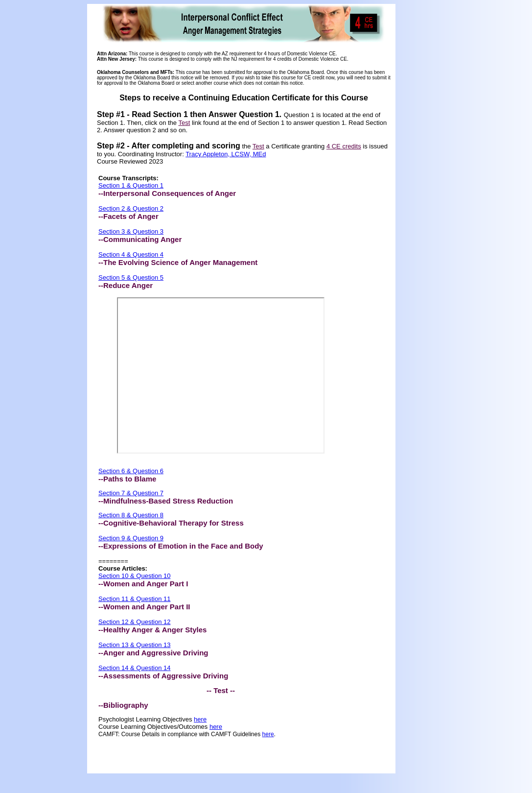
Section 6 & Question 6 (131, 471)
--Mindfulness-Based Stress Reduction (166, 501)
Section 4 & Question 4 (131, 254)
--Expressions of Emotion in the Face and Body (181, 546)
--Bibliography (123, 705)
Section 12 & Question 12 (134, 622)
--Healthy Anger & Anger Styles (152, 630)
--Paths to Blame (127, 479)
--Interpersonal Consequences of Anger (167, 193)
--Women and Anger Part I (143, 584)
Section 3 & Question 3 (131, 231)
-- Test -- (221, 690)
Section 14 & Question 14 (134, 668)
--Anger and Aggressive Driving (153, 653)
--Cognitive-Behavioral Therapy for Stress (171, 523)
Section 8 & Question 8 (131, 515)
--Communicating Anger (140, 239)
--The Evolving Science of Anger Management (178, 262)
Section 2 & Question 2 (131, 208)
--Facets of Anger (128, 216)
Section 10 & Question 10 (134, 576)
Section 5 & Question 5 (131, 277)
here (200, 719)
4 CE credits (344, 146)
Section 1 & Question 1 (131, 185)
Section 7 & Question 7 (131, 493)
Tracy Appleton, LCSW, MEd (226, 154)
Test (184, 123)
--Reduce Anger (126, 285)
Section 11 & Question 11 (134, 599)
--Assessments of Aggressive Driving (163, 676)
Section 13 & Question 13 (134, 645)
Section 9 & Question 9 (131, 538)
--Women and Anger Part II (144, 607)
